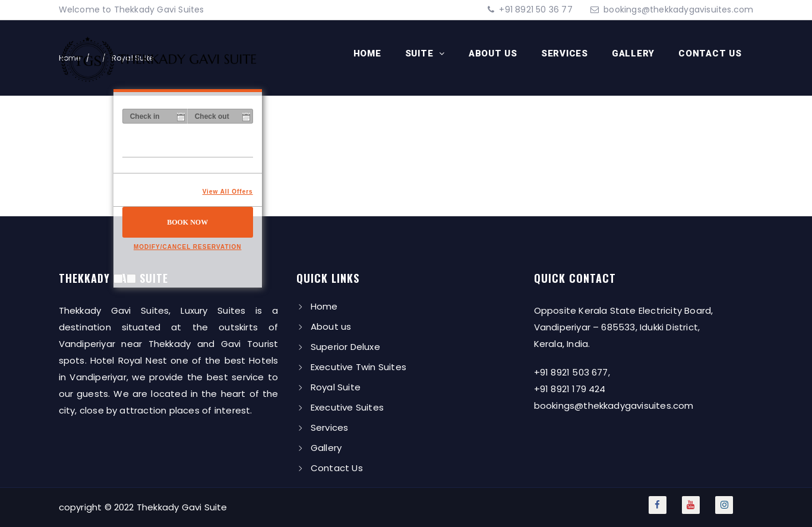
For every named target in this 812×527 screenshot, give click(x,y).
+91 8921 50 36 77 (535, 10)
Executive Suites (347, 407)
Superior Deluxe (345, 347)
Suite (421, 53)
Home (367, 53)
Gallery (633, 53)
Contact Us (710, 53)
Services (565, 53)
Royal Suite (336, 387)
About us (493, 53)
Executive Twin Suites (358, 367)
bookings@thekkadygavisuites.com (678, 10)
